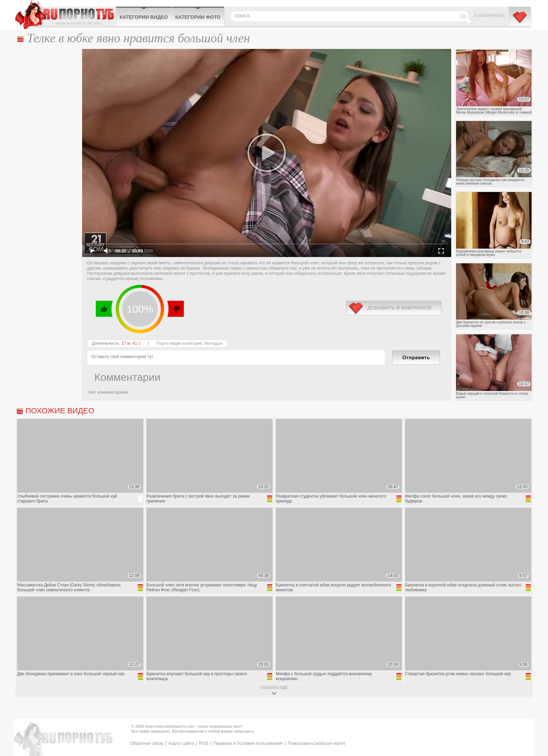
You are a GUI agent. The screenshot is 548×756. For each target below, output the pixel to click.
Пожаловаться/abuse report (316, 743)
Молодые (213, 343)
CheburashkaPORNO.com (66, 15)
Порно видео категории (179, 343)
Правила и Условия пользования (248, 743)
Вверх (535, 709)
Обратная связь (147, 743)
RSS (204, 743)
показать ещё (274, 688)
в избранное (394, 308)
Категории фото (198, 17)
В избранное (489, 16)
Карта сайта (181, 743)
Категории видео (144, 17)
